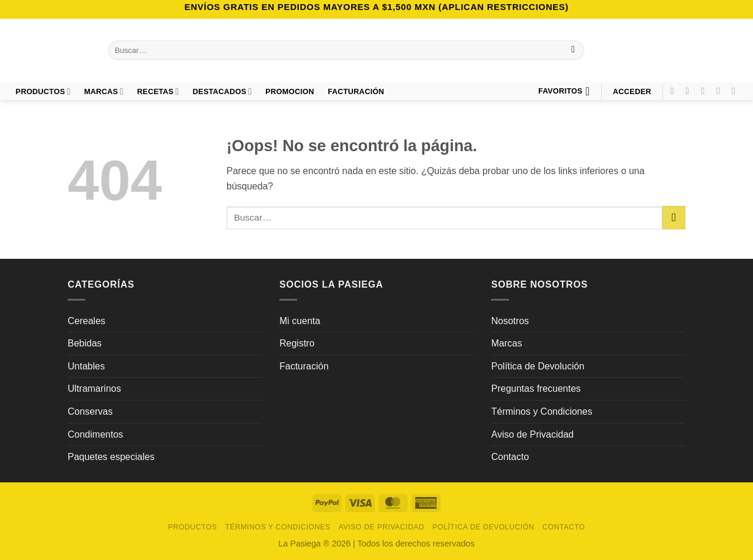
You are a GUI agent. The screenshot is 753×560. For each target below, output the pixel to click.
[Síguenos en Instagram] (691, 91)
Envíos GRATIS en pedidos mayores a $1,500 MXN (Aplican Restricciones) (376, 7)
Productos (43, 91)
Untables (86, 366)
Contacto (510, 457)
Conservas (90, 411)
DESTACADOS (223, 91)
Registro (297, 343)
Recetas (158, 91)
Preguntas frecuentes (536, 389)
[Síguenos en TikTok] (706, 91)
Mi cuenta (300, 321)
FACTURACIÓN (356, 91)
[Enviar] (573, 51)
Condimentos (95, 434)
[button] (632, 91)
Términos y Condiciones (542, 411)
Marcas (104, 91)
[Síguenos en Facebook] (675, 91)
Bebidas (85, 343)
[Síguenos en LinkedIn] (737, 91)
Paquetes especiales (111, 457)
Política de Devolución (538, 366)
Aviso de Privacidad (532, 434)
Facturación (304, 366)
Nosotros (510, 321)
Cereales (86, 321)
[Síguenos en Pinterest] (721, 91)
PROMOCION (290, 91)
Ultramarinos (94, 389)
